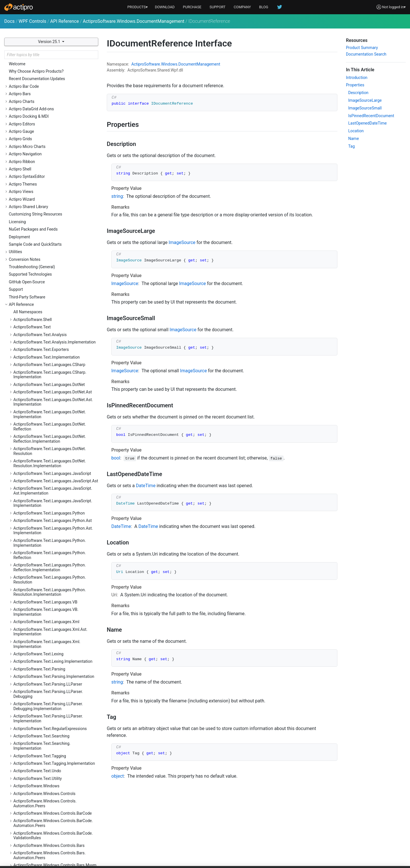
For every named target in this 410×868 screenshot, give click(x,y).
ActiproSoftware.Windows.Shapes (44, 838)
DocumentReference (36, 750)
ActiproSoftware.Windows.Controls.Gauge (51, 148)
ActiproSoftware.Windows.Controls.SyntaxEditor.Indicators (51, 567)
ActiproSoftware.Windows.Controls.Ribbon (51, 345)
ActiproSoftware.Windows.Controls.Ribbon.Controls (52, 380)
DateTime (146, 486)
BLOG (264, 7)
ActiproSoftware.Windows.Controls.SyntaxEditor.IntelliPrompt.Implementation (51, 592)
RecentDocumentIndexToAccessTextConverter (51, 783)
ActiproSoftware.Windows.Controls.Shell (49, 434)
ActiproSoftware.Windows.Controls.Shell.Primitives (50, 444)
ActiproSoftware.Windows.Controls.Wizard (51, 696)
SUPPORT (218, 7)
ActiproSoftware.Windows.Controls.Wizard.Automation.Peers (52, 705)
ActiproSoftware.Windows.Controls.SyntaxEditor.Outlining (51, 629)
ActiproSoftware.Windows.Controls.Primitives (54, 330)
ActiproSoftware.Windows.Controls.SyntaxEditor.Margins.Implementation (51, 617)
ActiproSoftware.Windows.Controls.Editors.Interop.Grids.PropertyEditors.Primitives (52, 126)
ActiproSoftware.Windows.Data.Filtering (49, 723)
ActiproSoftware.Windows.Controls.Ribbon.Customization (52, 405)
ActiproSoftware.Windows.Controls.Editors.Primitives (52, 138)
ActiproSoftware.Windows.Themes (44, 845)
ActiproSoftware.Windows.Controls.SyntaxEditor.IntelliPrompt (51, 580)
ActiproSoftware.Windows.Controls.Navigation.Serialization (55, 321)
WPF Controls (32, 21)
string (117, 196)
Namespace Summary (38, 743)
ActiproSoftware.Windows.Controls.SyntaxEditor (51, 457)
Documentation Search (366, 54)
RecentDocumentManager (41, 793)
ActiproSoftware (146, 64)
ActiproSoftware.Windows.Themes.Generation (54, 853)
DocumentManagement (199, 64)
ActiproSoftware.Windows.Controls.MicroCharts (50, 239)
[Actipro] (19, 7)
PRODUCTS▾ (138, 7)
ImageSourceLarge (365, 100)
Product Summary (362, 48)
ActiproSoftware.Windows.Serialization (48, 830)
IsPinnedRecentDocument (371, 116)
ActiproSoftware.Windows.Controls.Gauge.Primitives (51, 170)
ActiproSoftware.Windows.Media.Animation (52, 823)
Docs (9, 21)
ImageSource (182, 242)
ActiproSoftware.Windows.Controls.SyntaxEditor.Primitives (51, 653)
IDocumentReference (37, 765)
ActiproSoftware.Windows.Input (41, 808)
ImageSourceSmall (365, 108)
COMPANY (242, 7)
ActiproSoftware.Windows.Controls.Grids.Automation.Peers (50, 190)
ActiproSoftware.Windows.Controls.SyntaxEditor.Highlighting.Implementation (51, 543)
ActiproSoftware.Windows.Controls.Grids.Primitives (50, 202)
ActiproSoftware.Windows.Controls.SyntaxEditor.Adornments (51, 469)
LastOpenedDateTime (367, 123)
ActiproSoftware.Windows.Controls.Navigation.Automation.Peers (55, 296)
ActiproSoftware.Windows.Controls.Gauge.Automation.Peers (51, 158)
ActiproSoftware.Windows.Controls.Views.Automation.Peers (51, 673)
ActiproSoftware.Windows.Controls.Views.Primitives (51, 686)
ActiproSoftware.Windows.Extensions (47, 800)
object (118, 776)
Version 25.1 (50, 42)
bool (116, 458)
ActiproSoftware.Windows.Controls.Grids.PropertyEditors (50, 227)
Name (353, 139)
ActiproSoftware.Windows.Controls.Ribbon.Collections (52, 368)
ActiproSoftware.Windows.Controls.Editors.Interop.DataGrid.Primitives (52, 101)
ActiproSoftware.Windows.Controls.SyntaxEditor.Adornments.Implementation (51, 481)
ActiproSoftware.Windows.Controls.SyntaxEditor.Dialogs (51, 506)
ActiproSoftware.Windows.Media (42, 815)
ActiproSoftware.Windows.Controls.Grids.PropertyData (50, 215)
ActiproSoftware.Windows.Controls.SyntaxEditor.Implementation (51, 555)
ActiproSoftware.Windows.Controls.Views (50, 663)
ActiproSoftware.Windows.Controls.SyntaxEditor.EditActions (51, 518)
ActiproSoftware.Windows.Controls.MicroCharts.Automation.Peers (50, 251)
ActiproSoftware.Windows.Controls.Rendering (54, 338)
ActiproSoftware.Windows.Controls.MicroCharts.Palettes (50, 264)
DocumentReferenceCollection (45, 758)
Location (356, 131)
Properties (355, 85)
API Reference (64, 21)
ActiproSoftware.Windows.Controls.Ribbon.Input (52, 417)
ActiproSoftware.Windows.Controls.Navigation (55, 286)
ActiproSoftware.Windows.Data (41, 715)
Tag (351, 146)
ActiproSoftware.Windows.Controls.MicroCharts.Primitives (50, 276)
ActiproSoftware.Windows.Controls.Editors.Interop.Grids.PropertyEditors (52, 113)
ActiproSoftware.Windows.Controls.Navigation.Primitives (55, 308)
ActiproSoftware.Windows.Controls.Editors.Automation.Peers (52, 76)
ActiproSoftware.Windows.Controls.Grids (50, 180)
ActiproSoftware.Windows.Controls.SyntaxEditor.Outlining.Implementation (51, 641)
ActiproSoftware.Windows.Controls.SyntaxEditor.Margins (51, 604)
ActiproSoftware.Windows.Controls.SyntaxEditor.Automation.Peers (51, 494)
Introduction (357, 78)
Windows (169, 64)
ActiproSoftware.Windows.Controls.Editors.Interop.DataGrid (52, 89)
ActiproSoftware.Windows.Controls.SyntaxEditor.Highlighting (51, 530)
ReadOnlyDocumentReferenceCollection (53, 773)
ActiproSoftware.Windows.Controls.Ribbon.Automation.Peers (52, 355)
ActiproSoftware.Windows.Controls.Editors (51, 66)
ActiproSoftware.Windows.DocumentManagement (134, 21)
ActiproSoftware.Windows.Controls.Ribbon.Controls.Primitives (52, 392)
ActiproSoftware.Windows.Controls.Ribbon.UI (54, 427)
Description (358, 93)
